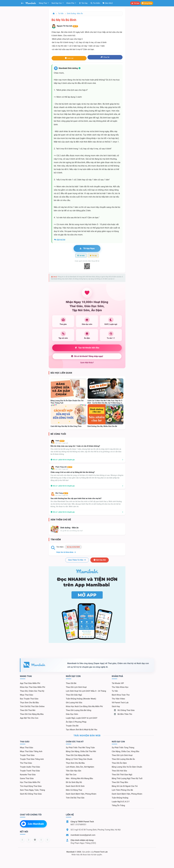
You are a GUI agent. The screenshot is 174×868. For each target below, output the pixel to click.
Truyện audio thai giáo (30, 767)
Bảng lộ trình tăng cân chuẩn (79, 759)
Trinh (60, 441)
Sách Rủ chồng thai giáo (31, 794)
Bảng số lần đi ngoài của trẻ (125, 786)
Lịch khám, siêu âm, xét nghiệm (80, 767)
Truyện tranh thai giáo (30, 771)
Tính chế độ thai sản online (32, 706)
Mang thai (43, 3)
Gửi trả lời (60, 240)
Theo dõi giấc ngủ (74, 695)
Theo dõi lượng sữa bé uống (78, 710)
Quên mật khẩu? (87, 363)
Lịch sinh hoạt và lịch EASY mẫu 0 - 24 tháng (86, 691)
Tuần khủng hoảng (120, 798)
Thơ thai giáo (26, 763)
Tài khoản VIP (118, 683)
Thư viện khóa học (120, 687)
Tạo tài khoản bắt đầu (87, 348)
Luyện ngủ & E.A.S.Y (121, 802)
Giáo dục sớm (72, 714)
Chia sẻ (105, 57)
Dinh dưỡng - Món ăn (75, 14)
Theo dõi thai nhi (28, 710)
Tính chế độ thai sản (75, 798)
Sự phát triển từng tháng (123, 748)
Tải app (135, 3)
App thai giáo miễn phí (30, 683)
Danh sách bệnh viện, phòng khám (81, 794)
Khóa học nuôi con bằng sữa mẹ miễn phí (84, 706)
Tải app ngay (87, 248)
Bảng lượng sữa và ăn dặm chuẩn (127, 767)
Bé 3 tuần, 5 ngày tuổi (62, 495)
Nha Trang (62, 493)
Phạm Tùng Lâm (64, 467)
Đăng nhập (147, 3)
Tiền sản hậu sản (74, 771)
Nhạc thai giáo (27, 695)
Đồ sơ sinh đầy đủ (74, 782)
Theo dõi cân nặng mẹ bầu (32, 714)
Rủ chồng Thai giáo (124, 710)
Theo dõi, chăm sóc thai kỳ (32, 691)
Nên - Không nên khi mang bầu (79, 778)
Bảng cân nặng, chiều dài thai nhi (81, 751)
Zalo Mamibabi (33, 824)
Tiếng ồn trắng (118, 805)
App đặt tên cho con (29, 718)
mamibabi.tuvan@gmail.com (83, 835)
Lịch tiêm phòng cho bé (122, 790)
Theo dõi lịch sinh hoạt (76, 687)
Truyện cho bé (72, 726)
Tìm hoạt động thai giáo (31, 786)
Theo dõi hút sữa (119, 771)
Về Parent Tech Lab (120, 703)
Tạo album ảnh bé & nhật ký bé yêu (82, 730)
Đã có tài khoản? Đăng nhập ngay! (87, 356)
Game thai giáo (27, 778)
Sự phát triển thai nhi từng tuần (80, 748)
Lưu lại (69, 58)
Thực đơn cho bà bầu (29, 703)
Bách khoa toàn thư (121, 695)
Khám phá (71, 3)
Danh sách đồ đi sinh (75, 786)
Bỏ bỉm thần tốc (123, 714)
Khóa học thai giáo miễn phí (33, 687)
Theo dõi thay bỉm (120, 782)
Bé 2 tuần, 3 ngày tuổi (62, 443)
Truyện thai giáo (27, 755)
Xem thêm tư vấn (77, 560)
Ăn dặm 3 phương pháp (76, 722)
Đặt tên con (71, 775)
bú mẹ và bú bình (73, 547)
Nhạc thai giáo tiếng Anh (31, 751)
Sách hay (116, 706)
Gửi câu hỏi (100, 560)
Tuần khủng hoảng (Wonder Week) (81, 699)
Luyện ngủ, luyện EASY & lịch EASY (82, 718)
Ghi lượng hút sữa (74, 703)
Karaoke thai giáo (28, 775)
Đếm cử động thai (74, 790)
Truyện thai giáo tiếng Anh (32, 759)
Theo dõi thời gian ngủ (122, 775)
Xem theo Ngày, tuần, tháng (32, 790)
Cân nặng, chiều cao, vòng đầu (125, 751)
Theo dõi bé (71, 683)
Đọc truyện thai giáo (29, 699)
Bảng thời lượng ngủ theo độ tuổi (127, 778)
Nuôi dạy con (57, 3)
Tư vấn (61, 14)
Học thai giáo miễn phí (30, 782)
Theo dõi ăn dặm (119, 763)
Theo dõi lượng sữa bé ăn (123, 759)
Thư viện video (118, 699)
